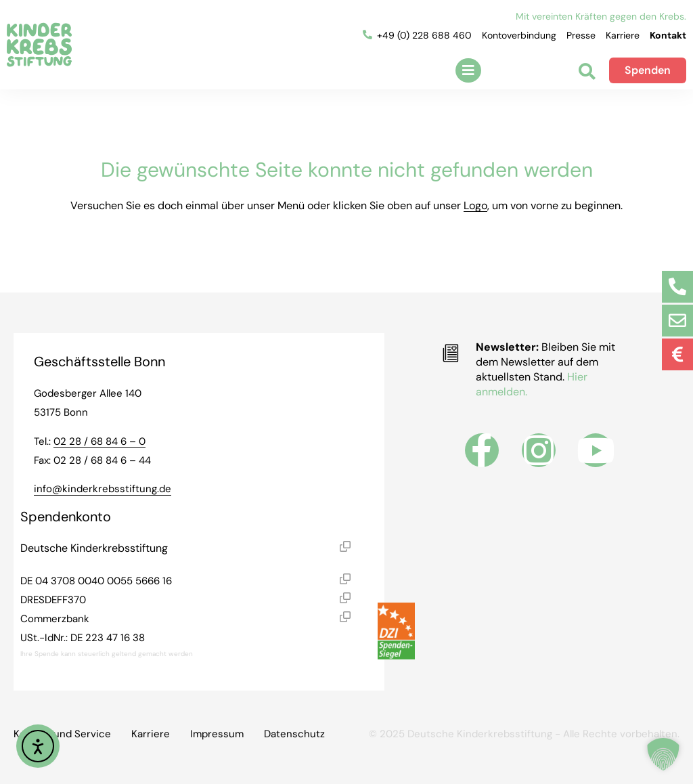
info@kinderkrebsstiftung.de (103, 489)
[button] (468, 70)
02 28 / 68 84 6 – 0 (99, 441)
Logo (475, 205)
